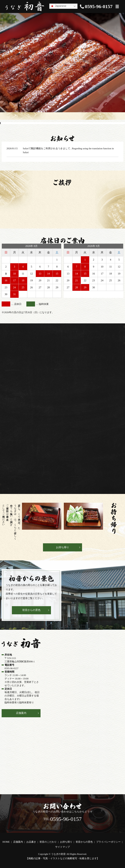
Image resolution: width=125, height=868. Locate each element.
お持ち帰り (62, 547)
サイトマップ (62, 847)
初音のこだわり (48, 842)
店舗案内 (21, 713)
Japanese (58, 6)
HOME (6, 842)
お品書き (31, 842)
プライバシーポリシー (108, 842)
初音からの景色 (31, 610)
